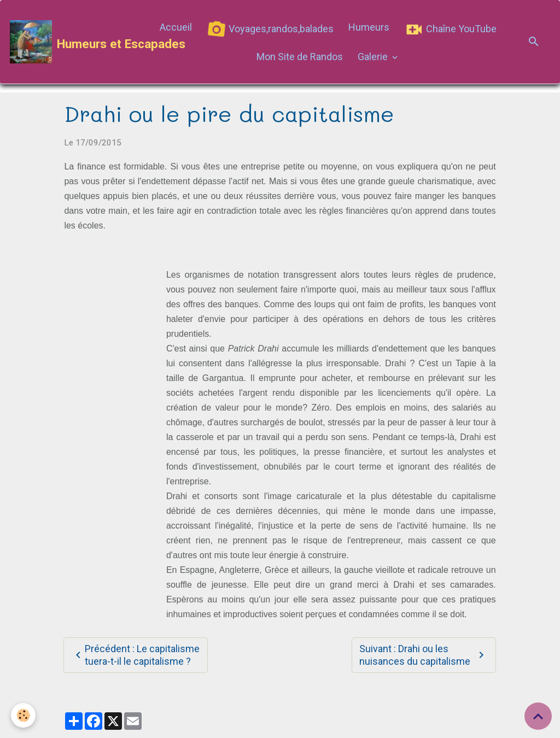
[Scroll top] (538, 716)
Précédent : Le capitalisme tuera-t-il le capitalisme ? (136, 655)
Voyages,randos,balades (270, 30)
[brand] (77, 42)
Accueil (176, 27)
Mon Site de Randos (300, 57)
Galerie (374, 57)
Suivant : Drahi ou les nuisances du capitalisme (424, 655)
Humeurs (369, 27)
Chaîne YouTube (450, 30)
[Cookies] (23, 715)
